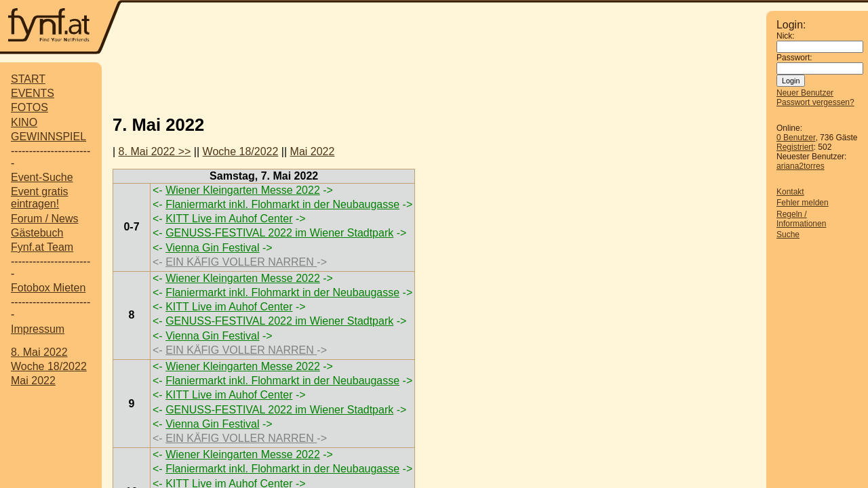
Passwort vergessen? (815, 102)
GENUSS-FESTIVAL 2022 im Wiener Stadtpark (279, 233)
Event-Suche (42, 177)
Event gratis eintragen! (39, 198)
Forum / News (45, 219)
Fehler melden (803, 203)
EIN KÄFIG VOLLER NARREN (241, 262)
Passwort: (794, 58)
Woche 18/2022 (49, 366)
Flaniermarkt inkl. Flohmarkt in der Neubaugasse (282, 204)
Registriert (795, 147)
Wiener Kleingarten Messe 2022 (243, 190)
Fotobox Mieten (48, 288)
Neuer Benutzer (805, 93)
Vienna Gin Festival (212, 248)
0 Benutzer (796, 138)
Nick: (786, 36)
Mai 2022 (33, 381)
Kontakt (790, 192)
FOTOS (29, 107)
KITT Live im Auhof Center (229, 219)
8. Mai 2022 (39, 352)
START (28, 79)
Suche (788, 235)
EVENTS (33, 93)
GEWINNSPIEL (48, 137)
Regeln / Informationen (801, 219)
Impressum (38, 329)
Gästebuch (37, 233)
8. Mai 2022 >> (155, 151)
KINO (24, 122)
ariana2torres (801, 166)
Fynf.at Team (42, 247)
